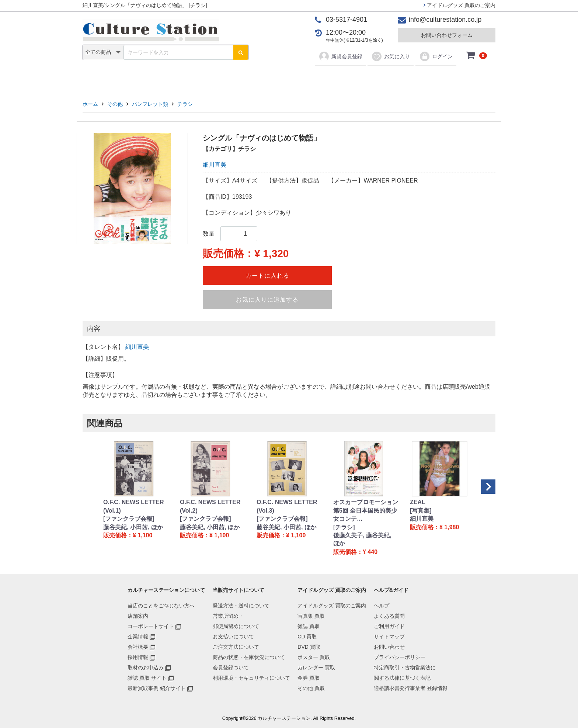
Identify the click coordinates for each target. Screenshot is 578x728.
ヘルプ (382, 606)
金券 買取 (309, 678)
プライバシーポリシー (400, 657)
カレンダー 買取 (316, 668)
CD (236, 78)
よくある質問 (389, 616)
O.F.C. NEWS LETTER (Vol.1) (133, 506)
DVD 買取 (309, 647)
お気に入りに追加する (267, 300)
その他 (394, 78)
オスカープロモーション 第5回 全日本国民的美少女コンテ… (366, 510)
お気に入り (391, 56)
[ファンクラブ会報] (129, 519)
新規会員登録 (340, 56)
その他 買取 (311, 688)
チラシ (185, 104)
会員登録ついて (231, 668)
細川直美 (215, 165)
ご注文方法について (236, 647)
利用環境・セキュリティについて (251, 678)
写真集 (184, 78)
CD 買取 (307, 637)
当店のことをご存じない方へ (161, 606)
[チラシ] (344, 527)
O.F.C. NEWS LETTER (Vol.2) (210, 506)
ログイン (436, 56)
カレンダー (331, 78)
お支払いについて (233, 637)
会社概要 (138, 647)
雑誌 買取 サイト (147, 678)
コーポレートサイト (151, 626)
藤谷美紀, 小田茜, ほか (133, 527)
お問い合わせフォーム (447, 35)
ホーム (90, 104)
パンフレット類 (150, 104)
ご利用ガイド (389, 626)
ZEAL (418, 502)
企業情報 (138, 637)
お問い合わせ (389, 647)
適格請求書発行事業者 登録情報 (411, 688)
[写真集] (421, 511)
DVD (260, 78)
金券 (366, 78)
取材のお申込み (146, 668)
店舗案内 (138, 616)
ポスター (292, 78)
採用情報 (138, 657)
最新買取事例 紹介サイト (157, 688)
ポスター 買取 (314, 657)
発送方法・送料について (241, 606)
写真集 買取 (311, 616)
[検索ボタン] (241, 52)
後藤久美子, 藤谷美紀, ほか (362, 539)
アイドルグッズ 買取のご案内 (459, 5)
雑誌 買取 (309, 626)
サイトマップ (389, 637)
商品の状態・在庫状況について (249, 657)
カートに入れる (267, 276)
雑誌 (212, 78)
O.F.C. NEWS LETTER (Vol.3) (287, 506)
